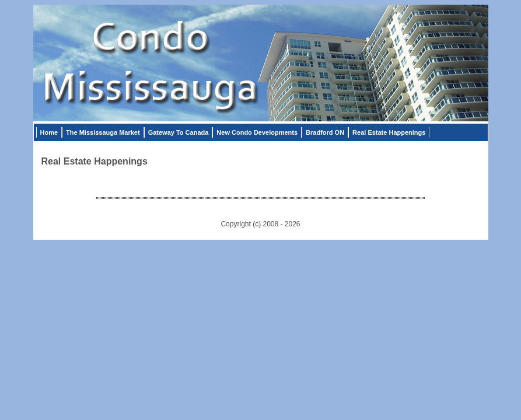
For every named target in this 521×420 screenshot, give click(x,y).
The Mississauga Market (103, 132)
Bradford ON (325, 132)
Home (49, 132)
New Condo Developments (257, 132)
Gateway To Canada (179, 132)
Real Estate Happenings (389, 132)
